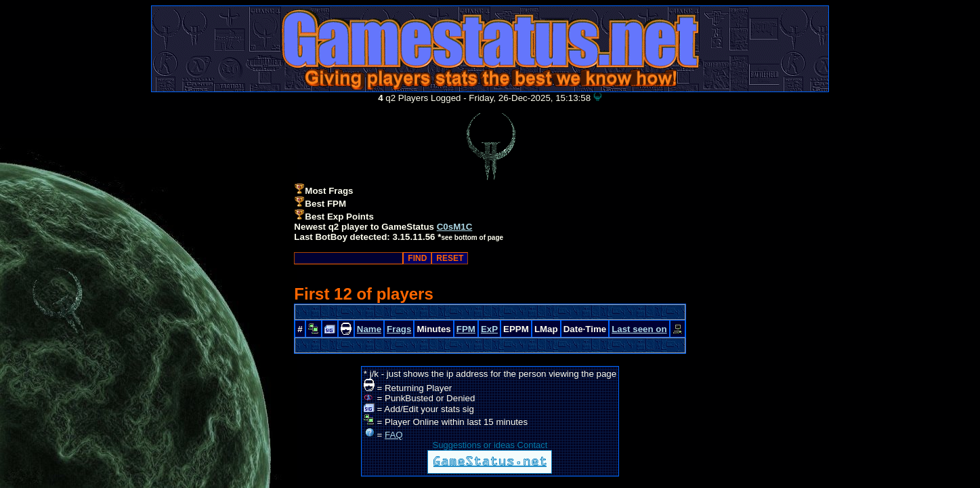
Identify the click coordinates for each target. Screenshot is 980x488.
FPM (466, 329)
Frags (399, 329)
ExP (489, 329)
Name (369, 329)
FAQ (394, 435)
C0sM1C (455, 227)
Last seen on (639, 329)
